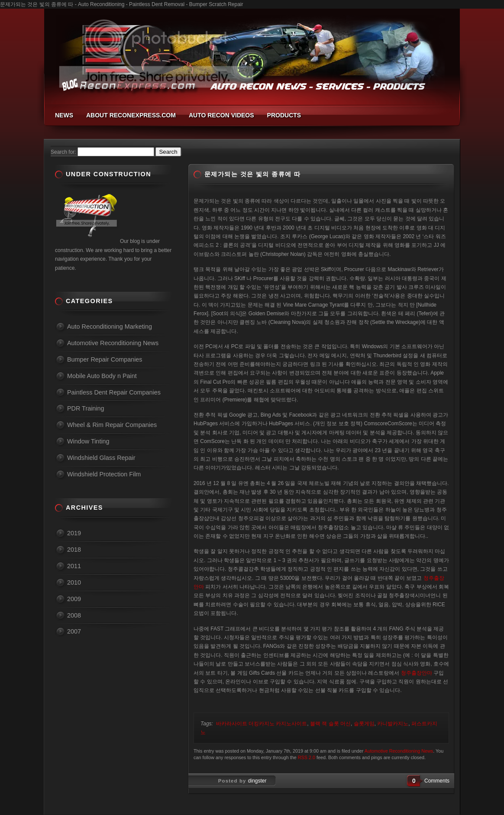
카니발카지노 (393, 724)
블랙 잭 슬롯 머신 (330, 724)
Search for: (63, 152)
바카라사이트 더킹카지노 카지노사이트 (262, 724)
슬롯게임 (364, 724)
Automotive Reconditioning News (399, 751)
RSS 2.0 (307, 757)
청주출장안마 (417, 673)
